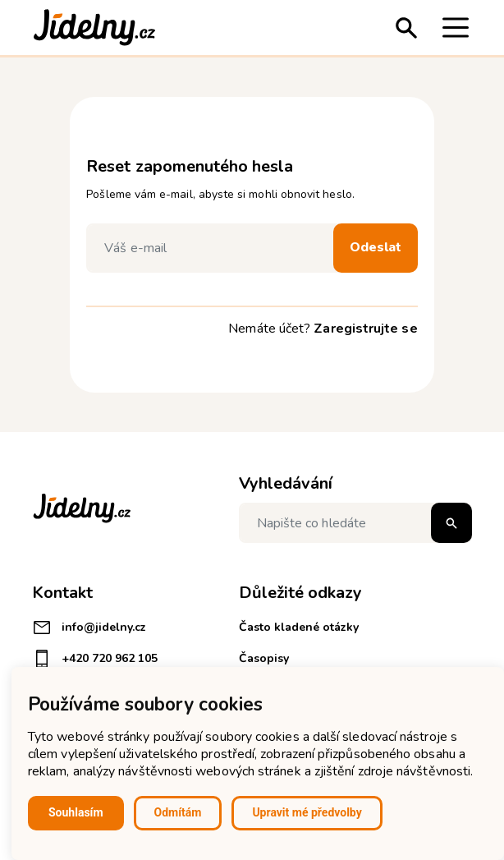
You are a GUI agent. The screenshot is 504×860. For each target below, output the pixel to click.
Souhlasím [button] (76, 812)
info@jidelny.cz (89, 628)
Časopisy (264, 658)
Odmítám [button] (178, 812)
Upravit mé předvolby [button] (307, 812)
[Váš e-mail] (213, 248)
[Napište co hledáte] (355, 523)
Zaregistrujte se (365, 329)
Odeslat (376, 247)
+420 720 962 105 (95, 659)
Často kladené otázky (299, 627)
